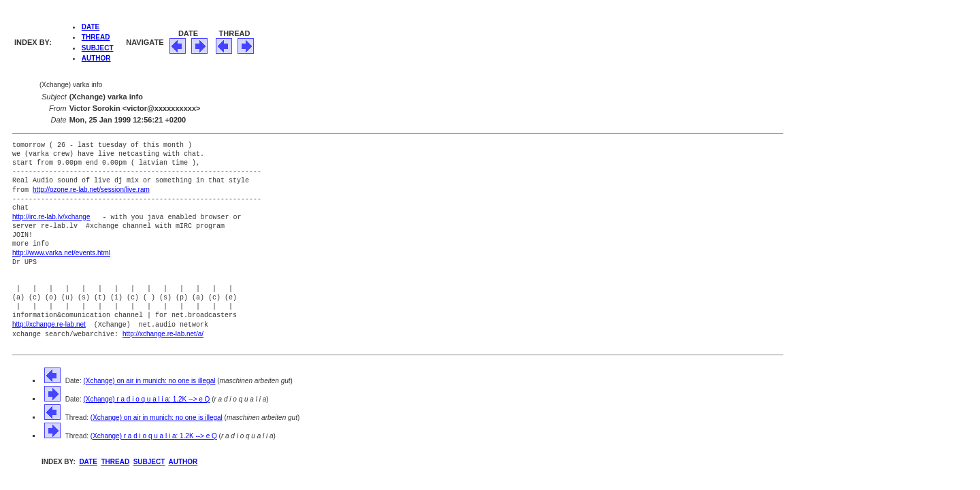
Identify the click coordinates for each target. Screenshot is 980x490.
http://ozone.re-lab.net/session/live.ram (91, 190)
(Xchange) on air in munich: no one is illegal (149, 377)
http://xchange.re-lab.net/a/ (163, 331)
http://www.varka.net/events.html (61, 251)
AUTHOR (96, 58)
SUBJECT (98, 48)
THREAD (96, 37)
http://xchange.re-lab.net (49, 322)
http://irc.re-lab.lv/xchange (51, 216)
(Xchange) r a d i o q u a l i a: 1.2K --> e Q (146, 396)
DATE (91, 27)
